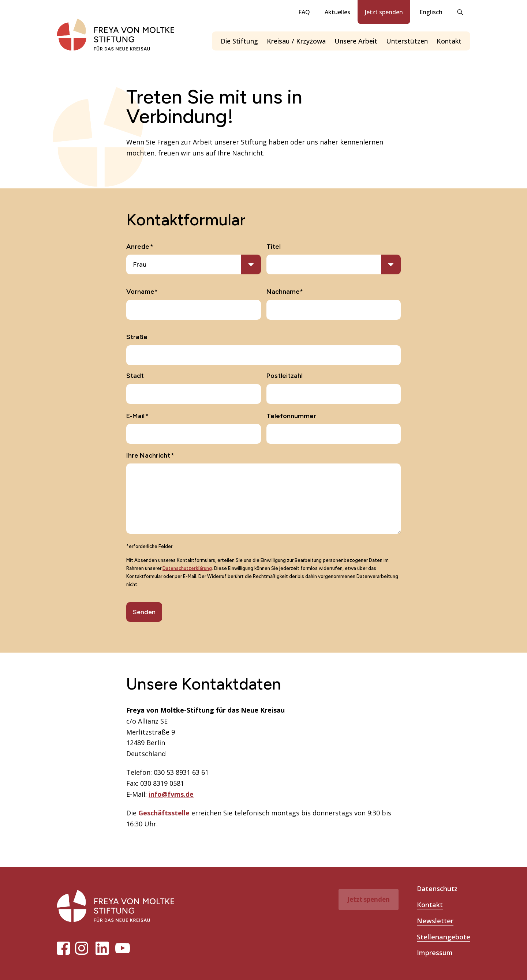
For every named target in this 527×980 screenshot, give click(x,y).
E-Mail (137, 416)
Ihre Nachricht (150, 456)
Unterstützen (407, 41)
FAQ (304, 12)
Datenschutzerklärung (187, 568)
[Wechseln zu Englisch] (430, 12)
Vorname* (142, 292)
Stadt (135, 376)
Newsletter (435, 921)
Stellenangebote (444, 937)
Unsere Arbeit (356, 41)
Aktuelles (337, 12)
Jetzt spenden (384, 12)
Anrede (140, 247)
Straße (137, 337)
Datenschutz (437, 889)
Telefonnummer (291, 416)
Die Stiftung (239, 41)
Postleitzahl (285, 376)
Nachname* (285, 292)
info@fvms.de (171, 794)
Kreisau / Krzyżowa (296, 41)
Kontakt (449, 41)
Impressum (435, 953)
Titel (274, 247)
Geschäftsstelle (165, 813)
